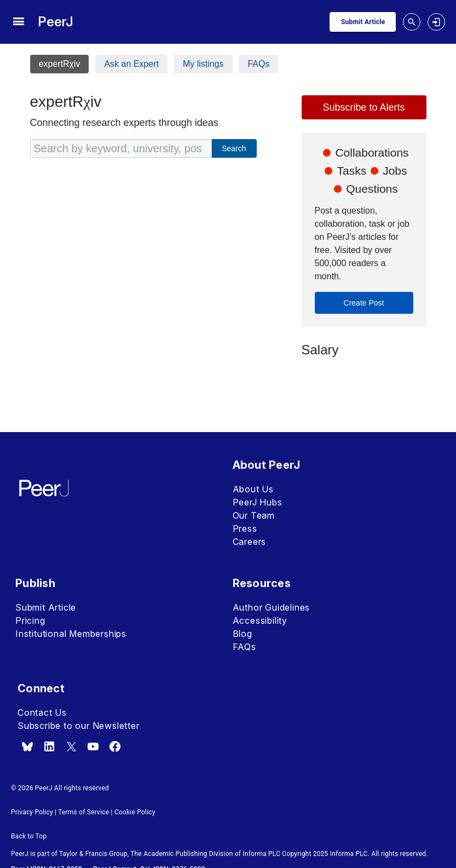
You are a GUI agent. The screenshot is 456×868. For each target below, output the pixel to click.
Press (245, 528)
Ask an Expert (131, 64)
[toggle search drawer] (412, 22)
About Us (253, 489)
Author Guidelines (272, 607)
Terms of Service (83, 812)
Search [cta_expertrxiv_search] (234, 148)
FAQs (258, 64)
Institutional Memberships (71, 634)
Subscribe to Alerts (363, 107)
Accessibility (260, 620)
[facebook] (115, 746)
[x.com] (71, 746)
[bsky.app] (27, 746)
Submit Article (46, 607)
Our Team (254, 515)
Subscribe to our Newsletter (79, 726)
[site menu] (18, 22)
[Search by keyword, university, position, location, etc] (121, 148)
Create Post (364, 303)
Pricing (30, 620)
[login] (436, 22)
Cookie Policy (135, 812)
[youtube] (93, 746)
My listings (203, 64)
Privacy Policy (32, 812)
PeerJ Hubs (258, 502)
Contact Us (42, 712)
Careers (250, 542)
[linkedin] (49, 746)
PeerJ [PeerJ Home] (56, 22)
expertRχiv (60, 64)
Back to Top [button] (29, 836)
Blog (243, 634)
